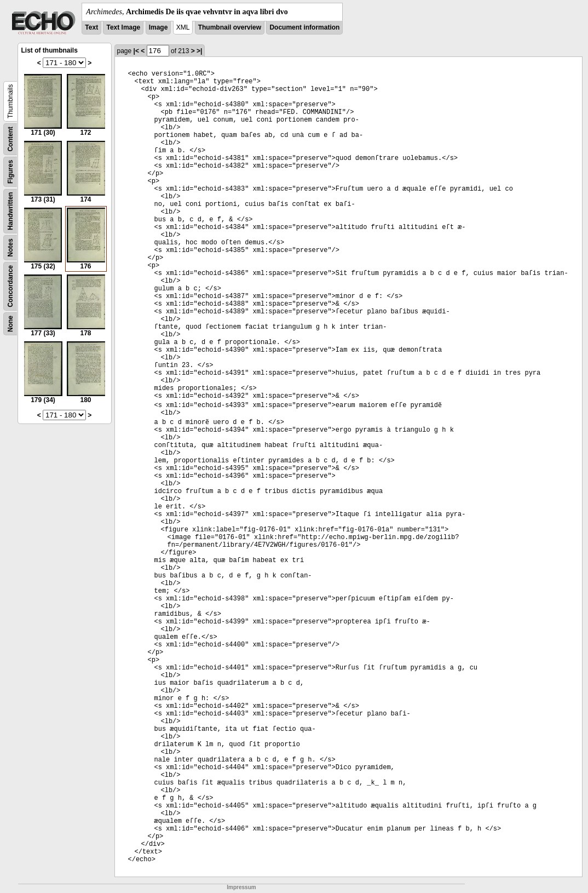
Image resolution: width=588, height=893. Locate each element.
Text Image (123, 27)
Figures (10, 172)
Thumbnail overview (230, 27)
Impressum (241, 887)
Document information (304, 27)
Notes (10, 247)
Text (91, 27)
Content (10, 139)
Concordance (10, 286)
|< (136, 51)
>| (199, 51)
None (10, 324)
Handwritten (10, 211)
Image (158, 27)
